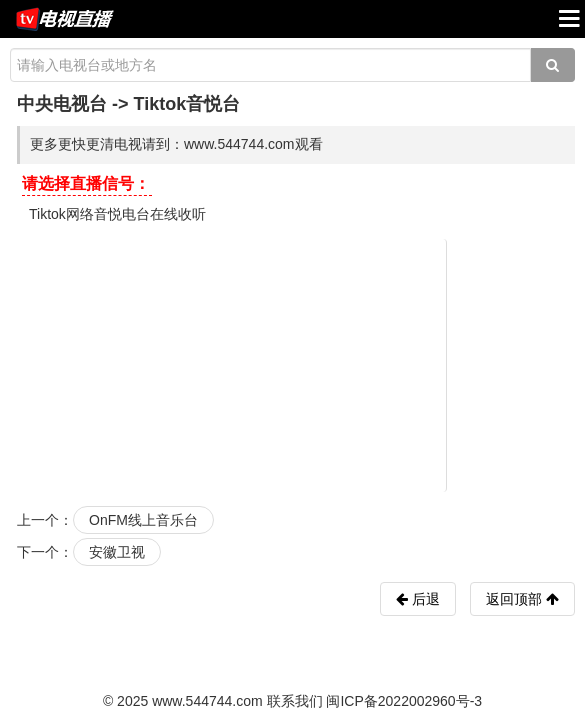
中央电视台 (62, 104)
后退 (424, 599)
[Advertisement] (296, 364)
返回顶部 (522, 599)
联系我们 (295, 701)
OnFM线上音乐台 (143, 520)
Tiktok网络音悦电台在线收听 (117, 214)
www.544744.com (207, 701)
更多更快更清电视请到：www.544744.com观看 (176, 144)
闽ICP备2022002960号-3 (404, 701)
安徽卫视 (117, 552)
